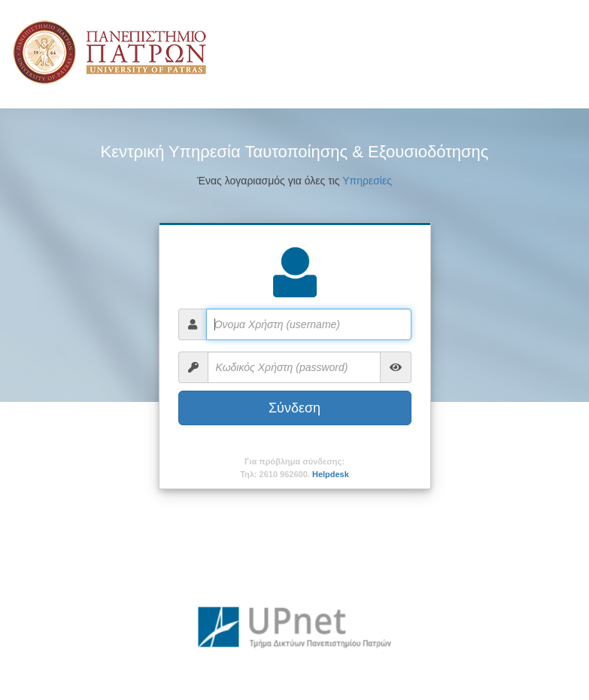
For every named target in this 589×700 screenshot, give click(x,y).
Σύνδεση (294, 408)
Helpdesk (331, 474)
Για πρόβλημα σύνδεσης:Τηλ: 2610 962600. (294, 468)
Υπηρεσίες (367, 181)
